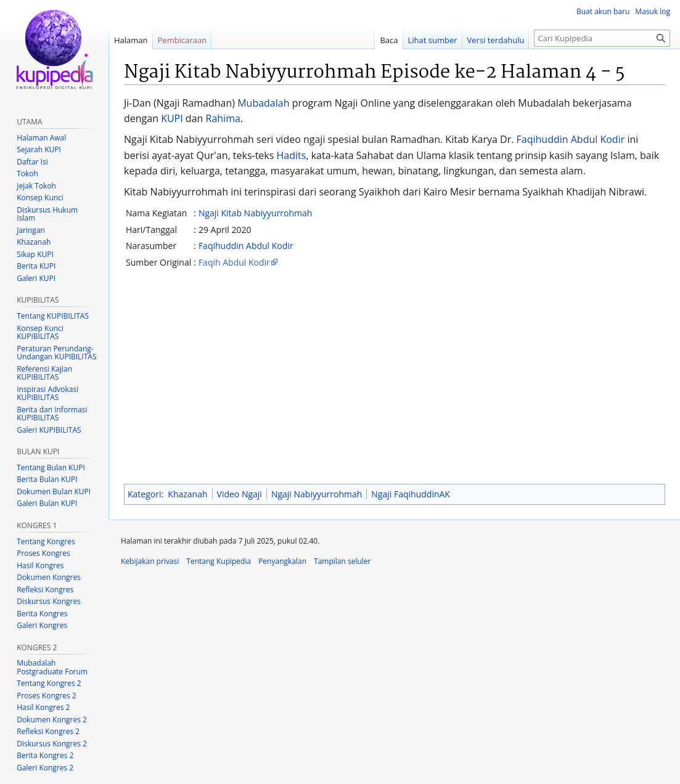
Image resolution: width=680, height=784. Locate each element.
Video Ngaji (240, 494)
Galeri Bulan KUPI (47, 503)
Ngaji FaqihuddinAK (411, 494)
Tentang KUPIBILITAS (53, 316)
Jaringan (31, 230)
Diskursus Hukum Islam (47, 214)
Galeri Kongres (42, 625)
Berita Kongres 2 (45, 755)
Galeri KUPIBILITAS (49, 430)
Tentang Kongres (46, 541)
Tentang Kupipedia (219, 561)
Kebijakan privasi (150, 561)
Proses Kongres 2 (46, 696)
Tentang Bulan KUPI (51, 468)
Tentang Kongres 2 (49, 683)
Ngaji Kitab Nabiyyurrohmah (256, 213)
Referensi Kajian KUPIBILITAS (44, 373)
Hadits (292, 155)
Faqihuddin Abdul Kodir (571, 139)
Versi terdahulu (496, 40)
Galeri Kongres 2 (45, 768)
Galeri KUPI (36, 278)
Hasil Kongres (40, 566)
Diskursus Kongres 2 (52, 744)
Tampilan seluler (342, 561)
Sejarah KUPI (39, 149)
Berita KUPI (36, 266)
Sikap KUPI (35, 254)
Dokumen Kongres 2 (52, 720)
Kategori (144, 494)
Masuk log (653, 11)
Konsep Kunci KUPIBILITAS (40, 333)
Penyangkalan (282, 561)
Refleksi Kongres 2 (48, 731)
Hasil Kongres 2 (43, 707)
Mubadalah (263, 103)
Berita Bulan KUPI (47, 479)
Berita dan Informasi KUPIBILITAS (52, 414)
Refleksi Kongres (45, 590)
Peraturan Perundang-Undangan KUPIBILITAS (56, 353)
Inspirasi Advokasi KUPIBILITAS (47, 394)
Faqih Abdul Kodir (234, 262)
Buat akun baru (603, 11)
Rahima (223, 118)
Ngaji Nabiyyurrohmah (317, 494)
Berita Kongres (42, 614)
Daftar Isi (32, 162)
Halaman (131, 40)
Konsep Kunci (40, 198)
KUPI (172, 118)
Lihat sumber (433, 40)
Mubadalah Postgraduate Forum (52, 667)
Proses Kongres (43, 553)
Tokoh (27, 174)
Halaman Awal (41, 138)
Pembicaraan (182, 40)
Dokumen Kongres (49, 577)
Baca (389, 40)
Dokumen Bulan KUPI (54, 492)
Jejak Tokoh (36, 186)
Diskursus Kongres (49, 601)
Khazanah (187, 494)
